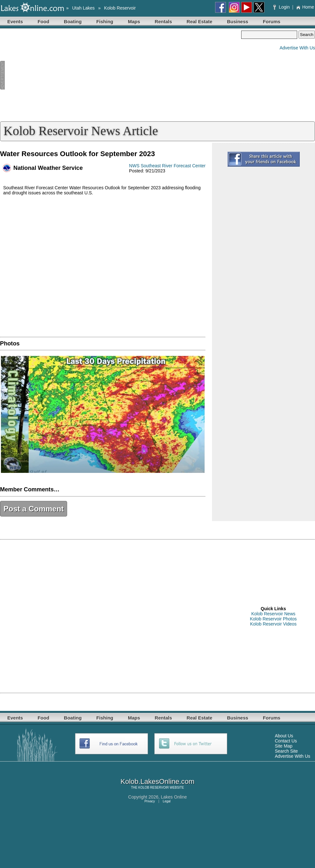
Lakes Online (174, 797)
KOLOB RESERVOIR (154, 788)
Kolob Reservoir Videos (273, 624)
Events (15, 22)
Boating (73, 22)
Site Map (284, 746)
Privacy (150, 801)
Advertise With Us (297, 48)
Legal (167, 801)
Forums (272, 22)
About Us (284, 736)
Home (305, 7)
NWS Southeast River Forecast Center (167, 166)
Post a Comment (34, 509)
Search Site (286, 751)
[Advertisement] (121, 75)
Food (43, 22)
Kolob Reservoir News (273, 614)
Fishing (105, 22)
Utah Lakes (84, 8)
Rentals (163, 22)
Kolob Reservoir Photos (273, 619)
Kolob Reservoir (120, 8)
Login (282, 7)
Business (238, 22)
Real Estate (200, 22)
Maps (134, 22)
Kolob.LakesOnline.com (157, 781)
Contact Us (286, 741)
